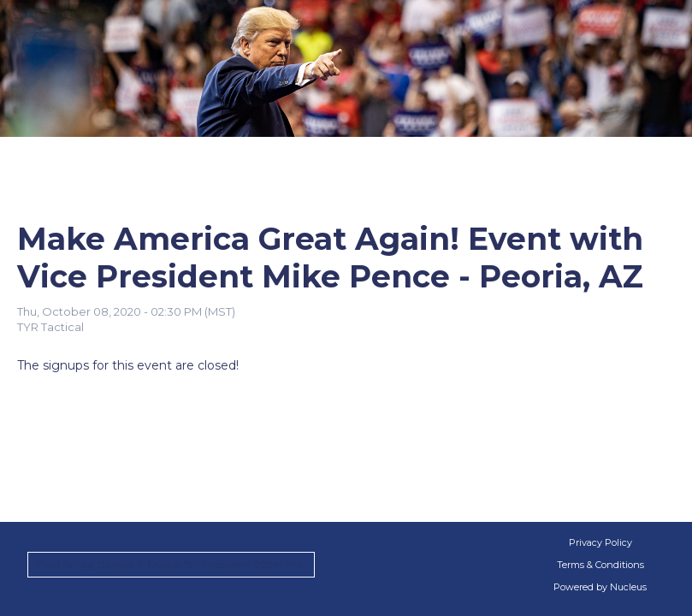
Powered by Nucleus (600, 587)
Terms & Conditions (600, 565)
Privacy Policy (600, 542)
